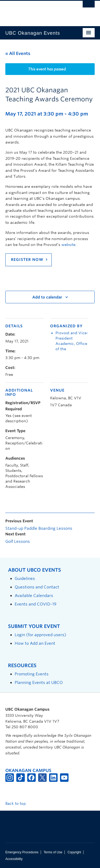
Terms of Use (53, 852)
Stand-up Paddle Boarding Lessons (39, 528)
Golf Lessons (18, 541)
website (68, 245)
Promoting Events (32, 674)
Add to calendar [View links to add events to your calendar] (47, 297)
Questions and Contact (37, 587)
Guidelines (25, 578)
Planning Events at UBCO (39, 682)
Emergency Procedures (22, 852)
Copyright (74, 852)
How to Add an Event (35, 643)
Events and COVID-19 (35, 604)
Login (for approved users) (40, 635)
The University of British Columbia (37, 11)
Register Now (27, 260)
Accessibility (14, 859)
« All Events (18, 53)
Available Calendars (34, 596)
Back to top (18, 803)
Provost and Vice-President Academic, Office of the (72, 341)
